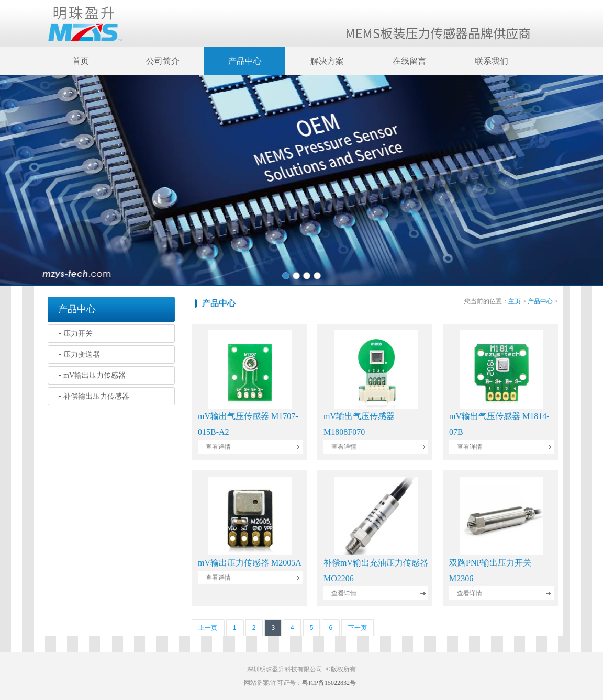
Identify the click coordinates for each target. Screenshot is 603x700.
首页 (81, 61)
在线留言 (409, 61)
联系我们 (492, 61)
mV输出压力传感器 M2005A (250, 563)
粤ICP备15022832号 (329, 683)
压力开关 (78, 334)
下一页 (358, 628)
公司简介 (163, 61)
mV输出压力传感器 (94, 375)
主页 (515, 301)
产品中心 (245, 61)
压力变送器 (82, 354)
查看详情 (218, 447)
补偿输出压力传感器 (96, 396)
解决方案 (327, 61)
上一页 (208, 628)
